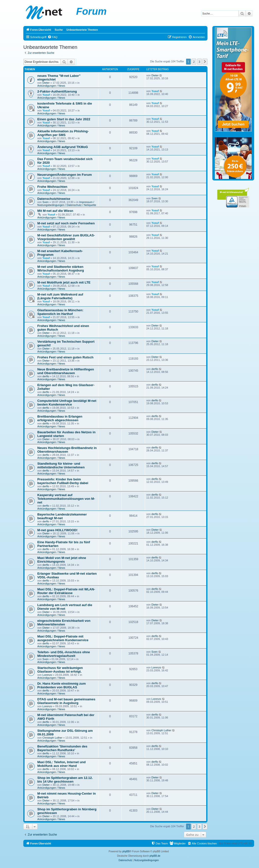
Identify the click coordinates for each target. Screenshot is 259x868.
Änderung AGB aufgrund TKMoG (63, 147)
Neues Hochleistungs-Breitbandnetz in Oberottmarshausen (67, 450)
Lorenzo (47, 675)
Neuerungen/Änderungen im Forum (65, 175)
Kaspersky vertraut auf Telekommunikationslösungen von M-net (66, 499)
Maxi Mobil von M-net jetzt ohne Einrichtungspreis (62, 560)
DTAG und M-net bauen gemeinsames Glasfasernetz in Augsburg (66, 701)
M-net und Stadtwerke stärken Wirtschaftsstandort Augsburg (61, 269)
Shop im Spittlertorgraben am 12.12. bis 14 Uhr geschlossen (65, 780)
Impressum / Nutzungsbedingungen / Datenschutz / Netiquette (67, 203)
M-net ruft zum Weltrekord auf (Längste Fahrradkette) (60, 296)
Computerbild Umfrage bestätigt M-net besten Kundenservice (67, 403)
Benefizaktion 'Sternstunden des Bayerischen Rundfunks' (62, 748)
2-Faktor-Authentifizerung (57, 91)
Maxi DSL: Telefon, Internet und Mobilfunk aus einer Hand (61, 764)
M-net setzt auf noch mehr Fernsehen (66, 223)
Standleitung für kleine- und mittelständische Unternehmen (61, 465)
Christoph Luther (52, 738)
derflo (46, 376)
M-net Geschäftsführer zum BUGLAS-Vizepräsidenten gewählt (66, 237)
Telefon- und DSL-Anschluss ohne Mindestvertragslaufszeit (64, 654)
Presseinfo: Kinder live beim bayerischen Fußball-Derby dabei (63, 481)
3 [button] (199, 62)
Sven (46, 202)
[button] (205, 62)
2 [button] (194, 62)
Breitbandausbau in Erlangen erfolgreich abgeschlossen (60, 418)
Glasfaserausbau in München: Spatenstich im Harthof (60, 312)
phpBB (126, 851)
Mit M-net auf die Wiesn (55, 211)
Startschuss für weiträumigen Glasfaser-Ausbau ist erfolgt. (60, 670)
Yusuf (46, 95)
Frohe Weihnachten (52, 187)
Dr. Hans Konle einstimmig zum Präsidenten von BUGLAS (61, 685)
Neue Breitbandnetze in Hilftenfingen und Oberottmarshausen (66, 371)
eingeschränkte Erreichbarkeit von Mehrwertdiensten (64, 623)
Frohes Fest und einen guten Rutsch (65, 357)
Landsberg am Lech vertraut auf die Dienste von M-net (65, 607)
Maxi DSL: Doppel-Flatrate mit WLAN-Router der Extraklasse (66, 591)
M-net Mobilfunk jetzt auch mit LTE (64, 282)
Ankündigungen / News (51, 86)
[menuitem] (53, 37)
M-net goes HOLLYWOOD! (57, 530)
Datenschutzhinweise (54, 199)
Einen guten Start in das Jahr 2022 (64, 119)
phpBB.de (155, 856)
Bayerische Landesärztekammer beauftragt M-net (62, 516)
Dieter (46, 83)
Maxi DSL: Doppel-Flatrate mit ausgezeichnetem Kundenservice (63, 638)
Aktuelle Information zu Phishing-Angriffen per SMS (63, 133)
